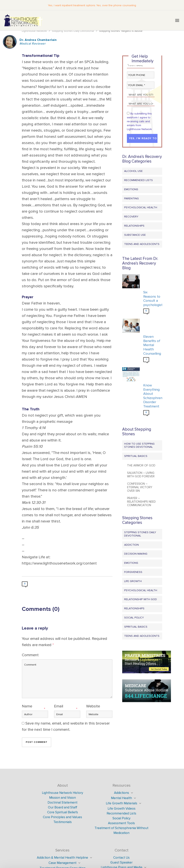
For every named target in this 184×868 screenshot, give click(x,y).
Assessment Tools (121, 824)
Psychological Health (141, 208)
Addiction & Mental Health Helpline (62, 858)
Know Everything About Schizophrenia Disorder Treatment (152, 396)
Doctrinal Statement (62, 803)
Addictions (122, 793)
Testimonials (63, 822)
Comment (30, 655)
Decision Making (136, 554)
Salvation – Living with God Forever (141, 475)
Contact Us (121, 858)
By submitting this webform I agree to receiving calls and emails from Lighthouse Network (139, 122)
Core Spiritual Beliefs (63, 813)
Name (27, 707)
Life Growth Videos (122, 809)
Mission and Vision (62, 798)
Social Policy (134, 618)
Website (93, 707)
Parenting (131, 199)
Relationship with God (141, 600)
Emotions (131, 190)
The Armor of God (141, 466)
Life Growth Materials (122, 804)
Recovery (131, 217)
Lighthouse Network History (62, 793)
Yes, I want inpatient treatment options (72, 5)
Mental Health (121, 798)
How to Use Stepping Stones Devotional (139, 446)
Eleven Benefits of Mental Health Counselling (152, 345)
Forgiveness (133, 572)
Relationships (134, 226)
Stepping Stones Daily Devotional (140, 534)
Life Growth (133, 582)
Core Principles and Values (62, 817)
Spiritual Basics (136, 456)
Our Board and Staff (63, 808)
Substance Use (135, 235)
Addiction (131, 545)
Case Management (62, 863)
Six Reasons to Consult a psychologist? (152, 299)
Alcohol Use (133, 171)
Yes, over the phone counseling (116, 5)
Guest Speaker (121, 863)
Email (59, 707)
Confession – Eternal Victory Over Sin (140, 488)
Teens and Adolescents (142, 244)
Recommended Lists (138, 181)
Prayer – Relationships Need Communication (141, 502)
